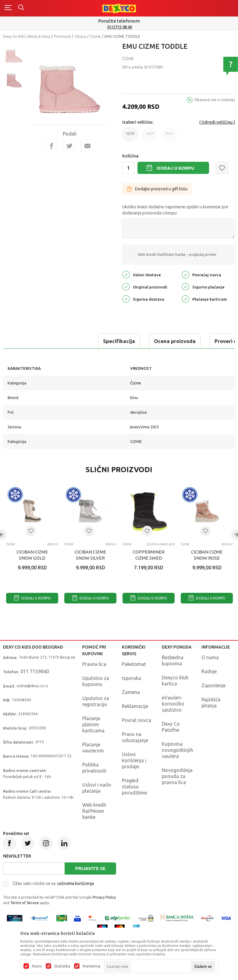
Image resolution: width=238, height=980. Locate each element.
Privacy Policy (104, 897)
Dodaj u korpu (176, 168)
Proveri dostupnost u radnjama (162, 341)
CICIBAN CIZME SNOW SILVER (90, 555)
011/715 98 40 (120, 27)
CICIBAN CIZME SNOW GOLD (32, 555)
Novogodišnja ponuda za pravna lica (177, 776)
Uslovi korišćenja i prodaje (134, 760)
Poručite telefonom (119, 21)
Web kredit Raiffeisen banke (94, 811)
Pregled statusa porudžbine (134, 787)
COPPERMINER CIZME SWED (149, 555)
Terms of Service (25, 903)
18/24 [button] (150, 136)
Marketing (91, 966)
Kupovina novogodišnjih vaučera (178, 750)
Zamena (131, 692)
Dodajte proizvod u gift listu (157, 189)
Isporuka (131, 678)
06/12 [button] (169, 136)
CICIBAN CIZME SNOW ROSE (207, 555)
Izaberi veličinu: (138, 122)
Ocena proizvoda (84, 341)
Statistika (62, 966)
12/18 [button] (130, 136)
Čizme (95, 36)
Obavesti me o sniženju (215, 100)
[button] (222, 168)
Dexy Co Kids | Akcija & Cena (27, 36)
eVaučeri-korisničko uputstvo (173, 704)
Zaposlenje (213, 685)
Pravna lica (94, 664)
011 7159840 (35, 671)
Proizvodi (62, 36)
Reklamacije (135, 706)
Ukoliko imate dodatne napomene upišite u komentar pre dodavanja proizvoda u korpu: (175, 210)
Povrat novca (137, 720)
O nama (210, 657)
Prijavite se (90, 868)
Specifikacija (28, 341)
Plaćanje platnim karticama (93, 724)
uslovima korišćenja (76, 883)
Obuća (80, 36)
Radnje (209, 671)
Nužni (37, 966)
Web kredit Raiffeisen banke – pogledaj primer (177, 255)
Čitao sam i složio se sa (53, 883)
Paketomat (134, 664)
